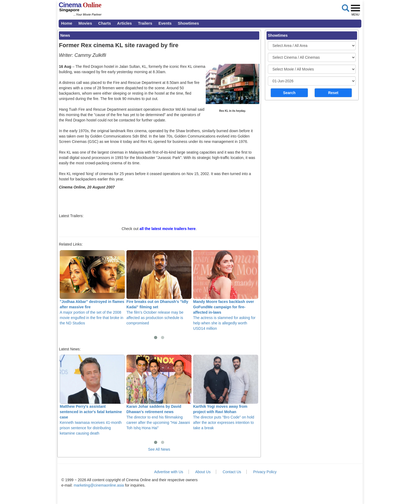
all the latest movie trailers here (168, 229)
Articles (124, 23)
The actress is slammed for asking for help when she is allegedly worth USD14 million (226, 290)
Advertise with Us (169, 472)
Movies (85, 23)
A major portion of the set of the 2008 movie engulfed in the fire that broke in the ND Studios (92, 288)
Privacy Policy (265, 472)
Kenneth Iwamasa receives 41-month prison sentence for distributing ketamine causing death (92, 395)
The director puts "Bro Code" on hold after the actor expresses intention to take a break (226, 392)
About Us (203, 472)
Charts (105, 23)
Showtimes (188, 23)
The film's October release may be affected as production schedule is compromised (159, 288)
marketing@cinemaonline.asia (99, 485)
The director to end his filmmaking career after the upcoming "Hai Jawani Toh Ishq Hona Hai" (159, 392)
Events (165, 23)
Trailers (145, 23)
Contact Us (232, 472)
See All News (159, 449)
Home (67, 23)
